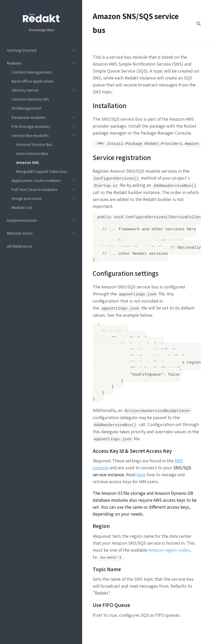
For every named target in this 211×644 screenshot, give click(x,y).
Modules (14, 63)
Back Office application (32, 81)
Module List (22, 207)
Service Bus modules (30, 135)
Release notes (20, 233)
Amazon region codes (169, 559)
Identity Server (25, 90)
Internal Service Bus (34, 144)
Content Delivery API (30, 99)
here (141, 484)
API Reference (20, 246)
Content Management (32, 72)
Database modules (29, 117)
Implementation (22, 220)
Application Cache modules (36, 180)
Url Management (27, 108)
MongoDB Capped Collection (42, 171)
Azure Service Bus (32, 153)
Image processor (27, 198)
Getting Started (22, 50)
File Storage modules (31, 126)
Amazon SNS (28, 162)
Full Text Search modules (34, 189)
